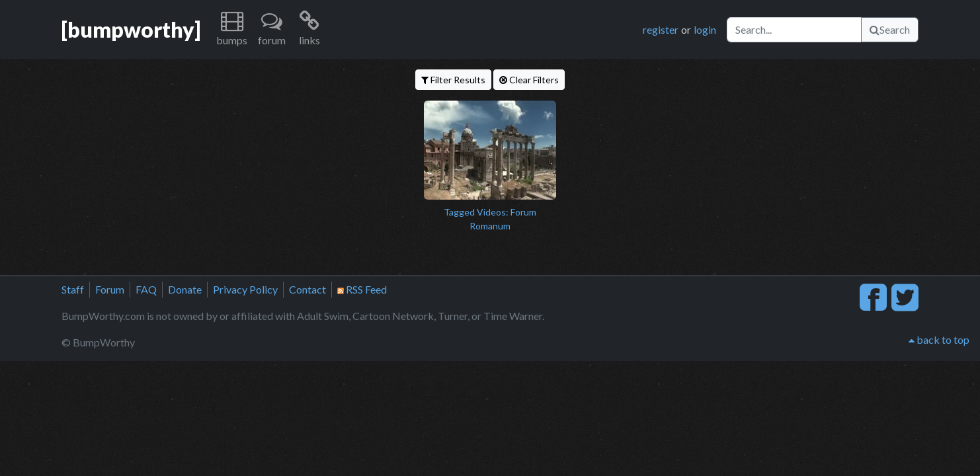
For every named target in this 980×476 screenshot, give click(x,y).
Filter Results (453, 80)
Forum (110, 289)
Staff (73, 289)
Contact (307, 289)
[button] (232, 29)
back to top (939, 339)
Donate (185, 289)
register (661, 29)
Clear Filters (529, 80)
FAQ (146, 289)
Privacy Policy (245, 289)
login (705, 29)
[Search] (794, 30)
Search (890, 29)
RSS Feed (362, 289)
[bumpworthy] (131, 29)
